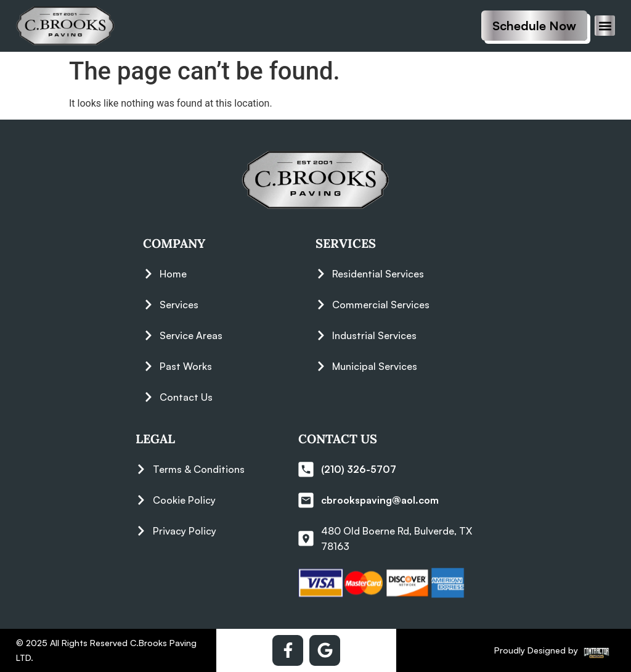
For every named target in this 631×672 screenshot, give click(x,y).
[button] (605, 26)
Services (346, 243)
